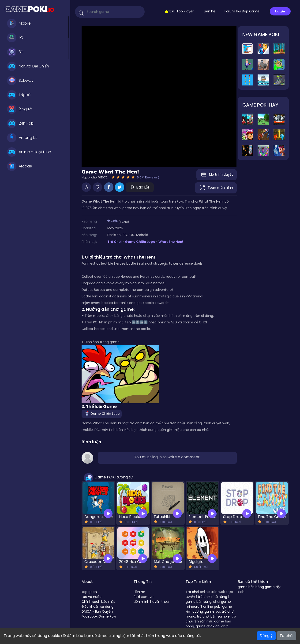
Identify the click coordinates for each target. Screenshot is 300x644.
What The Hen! (171, 242)
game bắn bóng (251, 587)
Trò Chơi (114, 242)
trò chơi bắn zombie (213, 616)
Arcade (20, 166)
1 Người (19, 95)
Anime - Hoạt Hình (29, 152)
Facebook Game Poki (99, 616)
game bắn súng (199, 602)
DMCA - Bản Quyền (97, 611)
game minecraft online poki (208, 604)
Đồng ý (266, 636)
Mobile (19, 23)
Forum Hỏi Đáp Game (242, 11)
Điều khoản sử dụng (97, 607)
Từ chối (286, 636)
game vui (212, 611)
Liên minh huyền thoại (152, 602)
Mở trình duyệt (217, 175)
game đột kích (208, 626)
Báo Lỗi (140, 187)
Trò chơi (192, 592)
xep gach (89, 592)
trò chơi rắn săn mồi (211, 619)
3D (15, 52)
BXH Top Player (179, 11)
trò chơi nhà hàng (212, 597)
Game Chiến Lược (140, 242)
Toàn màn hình (216, 188)
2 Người (20, 109)
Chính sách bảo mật (98, 602)
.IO (15, 38)
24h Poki (20, 123)
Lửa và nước (92, 597)
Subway (20, 81)
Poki (137, 597)
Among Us (22, 138)
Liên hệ (210, 11)
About (87, 582)
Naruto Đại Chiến (28, 66)
